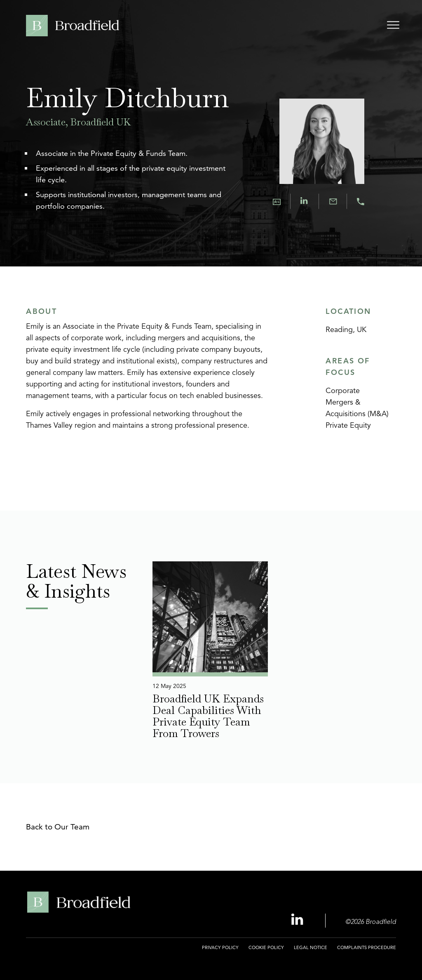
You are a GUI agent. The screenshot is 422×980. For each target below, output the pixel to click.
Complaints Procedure (367, 947)
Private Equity (348, 426)
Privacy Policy (220, 947)
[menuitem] (220, 952)
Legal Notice (311, 947)
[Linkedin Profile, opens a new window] (298, 920)
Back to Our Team (58, 827)
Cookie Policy (266, 947)
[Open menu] (393, 27)
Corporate (343, 391)
